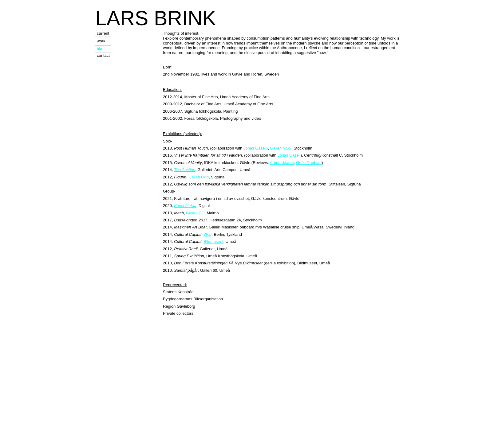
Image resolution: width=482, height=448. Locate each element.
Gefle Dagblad (309, 163)
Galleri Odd (199, 177)
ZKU (207, 234)
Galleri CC (195, 213)
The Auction (185, 170)
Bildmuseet (213, 242)
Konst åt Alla (185, 206)
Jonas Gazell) (256, 148)
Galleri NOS (281, 148)
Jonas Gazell (289, 155)
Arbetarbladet (282, 163)
